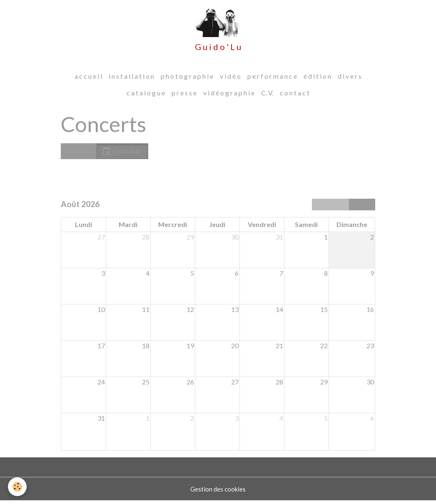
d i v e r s (350, 79)
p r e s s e (184, 96)
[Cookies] (18, 487)
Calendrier (122, 155)
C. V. (267, 96)
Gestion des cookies (218, 492)
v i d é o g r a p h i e (229, 96)
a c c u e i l (88, 79)
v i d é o (230, 79)
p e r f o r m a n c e (272, 79)
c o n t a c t (295, 96)
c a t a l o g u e (146, 96)
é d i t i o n (317, 79)
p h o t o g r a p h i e (187, 79)
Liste (79, 155)
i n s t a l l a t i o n (131, 79)
